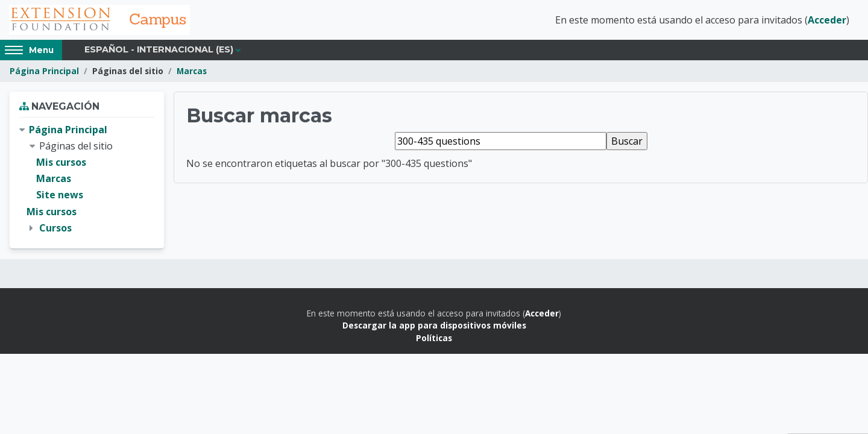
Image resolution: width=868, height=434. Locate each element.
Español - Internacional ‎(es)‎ (159, 49)
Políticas (434, 338)
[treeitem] (87, 179)
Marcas (192, 71)
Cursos (55, 228)
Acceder (827, 20)
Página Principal (44, 71)
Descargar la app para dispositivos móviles (434, 325)
